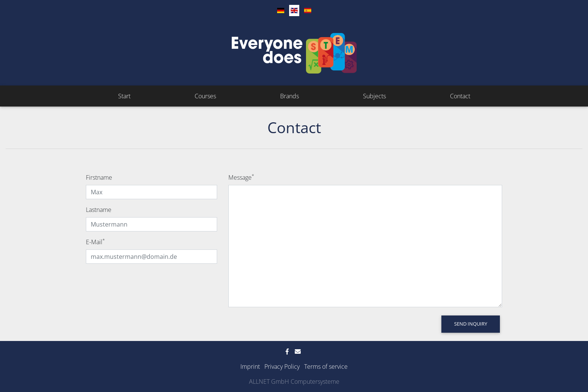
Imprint (250, 366)
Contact (460, 96)
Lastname (99, 210)
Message (241, 177)
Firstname (99, 177)
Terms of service (326, 366)
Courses (205, 96)
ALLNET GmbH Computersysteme (294, 381)
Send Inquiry (471, 324)
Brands (289, 96)
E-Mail (95, 242)
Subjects (374, 96)
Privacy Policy (282, 366)
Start (124, 96)
